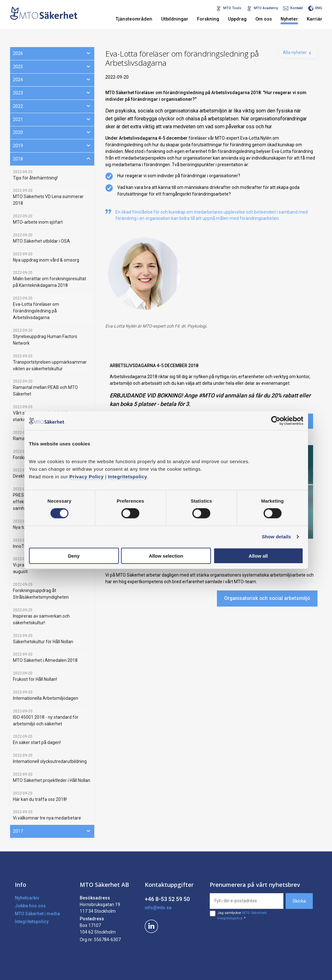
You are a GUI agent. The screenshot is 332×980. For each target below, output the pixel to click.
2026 (52, 53)
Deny (74, 556)
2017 (52, 831)
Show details (276, 537)
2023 (52, 93)
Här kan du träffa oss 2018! (40, 799)
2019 (52, 145)
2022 (52, 106)
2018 (52, 159)
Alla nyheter (295, 52)
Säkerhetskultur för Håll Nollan (43, 642)
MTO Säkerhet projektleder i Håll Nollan (52, 780)
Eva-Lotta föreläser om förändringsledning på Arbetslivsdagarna (36, 311)
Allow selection (166, 556)
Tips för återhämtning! (35, 178)
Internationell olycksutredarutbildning (50, 761)
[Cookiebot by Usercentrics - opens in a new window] (276, 421)
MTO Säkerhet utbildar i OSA (41, 241)
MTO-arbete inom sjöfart (38, 222)
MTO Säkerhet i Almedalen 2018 (45, 660)
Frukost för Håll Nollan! (35, 679)
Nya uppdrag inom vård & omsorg (46, 260)
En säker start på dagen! (37, 742)
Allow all (258, 556)
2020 (52, 132)
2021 (52, 119)
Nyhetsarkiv (27, 898)
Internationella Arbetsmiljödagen (46, 698)
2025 (52, 66)
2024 (52, 79)
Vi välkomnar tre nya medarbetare (47, 818)
